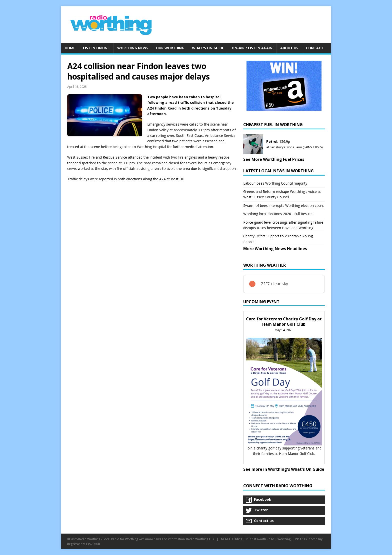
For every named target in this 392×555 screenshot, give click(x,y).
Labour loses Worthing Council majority (275, 183)
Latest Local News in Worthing (278, 171)
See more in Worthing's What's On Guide (284, 469)
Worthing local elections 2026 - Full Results (278, 214)
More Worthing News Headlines (275, 249)
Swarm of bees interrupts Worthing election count (284, 205)
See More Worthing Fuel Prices (274, 159)
